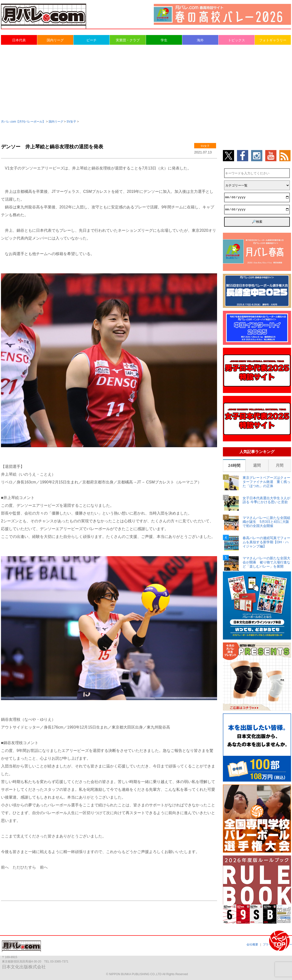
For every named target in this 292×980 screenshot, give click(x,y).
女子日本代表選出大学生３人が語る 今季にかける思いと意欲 (266, 500)
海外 (200, 40)
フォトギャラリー (273, 40)
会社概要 (252, 944)
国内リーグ (55, 40)
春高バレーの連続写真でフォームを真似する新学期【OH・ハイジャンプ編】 (266, 542)
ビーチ (91, 40)
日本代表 (19, 40)
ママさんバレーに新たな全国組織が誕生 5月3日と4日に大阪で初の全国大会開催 (266, 522)
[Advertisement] (146, 82)
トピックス (237, 40)
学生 (164, 40)
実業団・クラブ (128, 40)
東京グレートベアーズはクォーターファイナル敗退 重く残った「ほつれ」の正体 (266, 482)
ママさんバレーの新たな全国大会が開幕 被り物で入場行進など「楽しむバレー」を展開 (266, 562)
